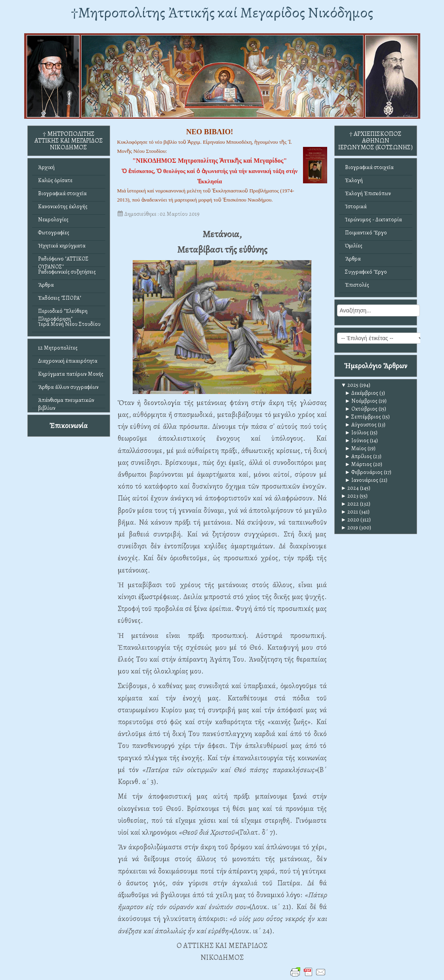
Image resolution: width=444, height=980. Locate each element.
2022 (350, 504)
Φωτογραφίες (54, 233)
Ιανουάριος (362, 480)
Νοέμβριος (361, 401)
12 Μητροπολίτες (58, 348)
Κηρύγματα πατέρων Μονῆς (71, 374)
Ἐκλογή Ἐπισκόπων (368, 193)
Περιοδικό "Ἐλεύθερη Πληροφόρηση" (63, 313)
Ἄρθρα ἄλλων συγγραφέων (68, 387)
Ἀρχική (46, 167)
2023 (350, 496)
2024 (350, 488)
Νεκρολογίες (53, 220)
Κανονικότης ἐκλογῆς (63, 206)
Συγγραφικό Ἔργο (366, 272)
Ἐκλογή (354, 180)
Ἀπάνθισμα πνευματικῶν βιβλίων (66, 402)
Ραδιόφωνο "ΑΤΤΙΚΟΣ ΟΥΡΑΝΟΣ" (63, 261)
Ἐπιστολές (357, 285)
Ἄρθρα (46, 285)
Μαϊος (356, 448)
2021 (350, 512)
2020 (350, 520)
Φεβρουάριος (364, 472)
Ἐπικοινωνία (69, 425)
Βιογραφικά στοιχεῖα (62, 193)
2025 (350, 385)
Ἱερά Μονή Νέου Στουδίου (69, 324)
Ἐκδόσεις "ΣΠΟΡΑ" (60, 298)
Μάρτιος (359, 464)
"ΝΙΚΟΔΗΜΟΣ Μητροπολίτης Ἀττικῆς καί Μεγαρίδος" (210, 161)
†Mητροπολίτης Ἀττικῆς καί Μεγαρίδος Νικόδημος (222, 12)
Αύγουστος (361, 425)
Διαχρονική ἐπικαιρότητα (68, 361)
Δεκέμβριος (362, 393)
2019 (350, 528)
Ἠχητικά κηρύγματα (62, 246)
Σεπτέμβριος (363, 417)
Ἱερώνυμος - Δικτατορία (373, 220)
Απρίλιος (359, 456)
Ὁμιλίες (354, 246)
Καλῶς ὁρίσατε (55, 180)
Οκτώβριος (361, 409)
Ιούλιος (357, 433)
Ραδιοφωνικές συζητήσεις (67, 272)
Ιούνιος (357, 441)
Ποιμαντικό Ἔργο (366, 233)
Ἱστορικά (356, 206)
